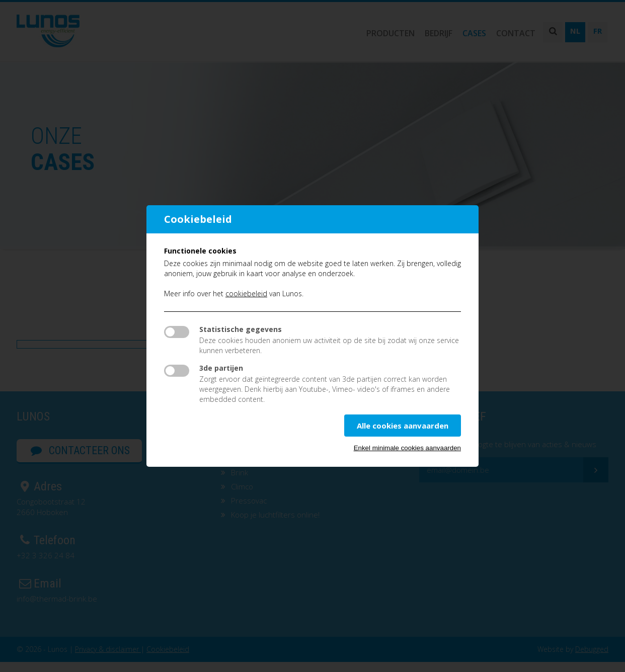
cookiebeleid (246, 293)
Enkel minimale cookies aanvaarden (407, 448)
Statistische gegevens (241, 329)
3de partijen (221, 368)
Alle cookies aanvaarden (403, 426)
